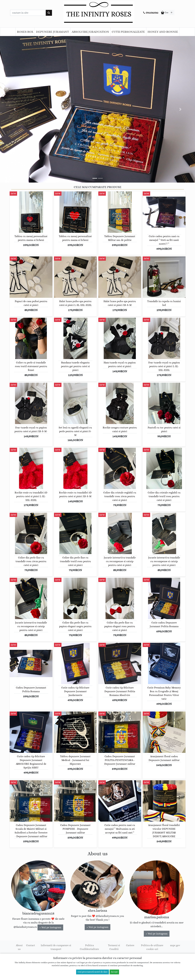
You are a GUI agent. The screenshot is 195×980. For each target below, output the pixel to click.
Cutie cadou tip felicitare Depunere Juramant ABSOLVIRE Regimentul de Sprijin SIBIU (31, 762)
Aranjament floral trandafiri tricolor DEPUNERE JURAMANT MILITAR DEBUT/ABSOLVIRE (164, 831)
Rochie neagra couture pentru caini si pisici (120, 430)
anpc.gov (175, 945)
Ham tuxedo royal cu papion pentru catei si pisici (120, 364)
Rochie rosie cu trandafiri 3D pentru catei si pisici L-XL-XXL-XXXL (31, 496)
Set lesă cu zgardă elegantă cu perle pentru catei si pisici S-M (75, 431)
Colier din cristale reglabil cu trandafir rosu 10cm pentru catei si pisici (120, 496)
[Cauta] (49, 13)
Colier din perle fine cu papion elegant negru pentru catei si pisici (75, 626)
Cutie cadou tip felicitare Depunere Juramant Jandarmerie (75, 691)
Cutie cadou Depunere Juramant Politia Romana (164, 625)
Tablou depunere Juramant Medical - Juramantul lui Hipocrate (75, 760)
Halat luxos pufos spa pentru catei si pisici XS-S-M (120, 303)
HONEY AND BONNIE (163, 32)
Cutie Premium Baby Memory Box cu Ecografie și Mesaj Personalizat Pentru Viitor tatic (164, 693)
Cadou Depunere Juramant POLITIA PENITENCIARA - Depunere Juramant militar (120, 760)
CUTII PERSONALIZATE (128, 32)
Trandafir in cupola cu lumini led (164, 303)
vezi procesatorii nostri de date (93, 972)
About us (19, 947)
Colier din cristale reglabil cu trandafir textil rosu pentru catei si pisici (164, 496)
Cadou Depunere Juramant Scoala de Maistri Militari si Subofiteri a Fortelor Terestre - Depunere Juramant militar (31, 831)
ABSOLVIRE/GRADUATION (90, 32)
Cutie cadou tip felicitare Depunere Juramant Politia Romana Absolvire (120, 691)
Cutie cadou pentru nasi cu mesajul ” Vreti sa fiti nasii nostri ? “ (164, 240)
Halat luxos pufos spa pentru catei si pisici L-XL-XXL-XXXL (75, 303)
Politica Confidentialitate (89, 947)
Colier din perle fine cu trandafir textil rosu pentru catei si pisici (75, 561)
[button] (15, 109)
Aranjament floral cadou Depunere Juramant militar (164, 758)
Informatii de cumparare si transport (56, 947)
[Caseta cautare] (28, 13)
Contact (31, 945)
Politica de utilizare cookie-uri (152, 947)
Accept (114, 972)
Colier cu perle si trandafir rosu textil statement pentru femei (31, 366)
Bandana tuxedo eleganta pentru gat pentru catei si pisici (75, 366)
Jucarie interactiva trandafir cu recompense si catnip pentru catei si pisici (120, 561)
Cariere (130, 945)
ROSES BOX (25, 32)
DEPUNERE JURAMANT (52, 32)
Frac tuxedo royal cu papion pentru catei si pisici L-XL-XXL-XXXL (164, 366)
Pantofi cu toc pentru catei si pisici (164, 430)
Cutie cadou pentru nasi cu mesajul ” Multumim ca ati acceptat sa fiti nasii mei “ (120, 829)
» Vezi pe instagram (50, 927)
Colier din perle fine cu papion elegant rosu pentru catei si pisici (120, 626)
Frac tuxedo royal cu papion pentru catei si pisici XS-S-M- (31, 430)
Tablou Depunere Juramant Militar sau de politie (120, 238)
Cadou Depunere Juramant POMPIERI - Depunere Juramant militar (75, 829)
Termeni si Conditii (114, 947)
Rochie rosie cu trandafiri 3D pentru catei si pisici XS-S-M (75, 495)
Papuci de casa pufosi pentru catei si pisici (31, 303)
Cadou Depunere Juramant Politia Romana (31, 690)
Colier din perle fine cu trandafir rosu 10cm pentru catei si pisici (31, 561)
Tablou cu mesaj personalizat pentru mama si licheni (31, 238)
